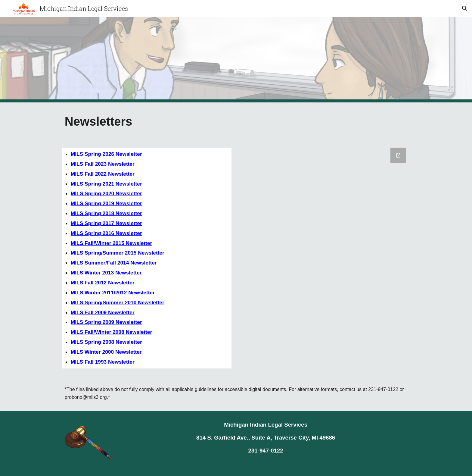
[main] (147, 121)
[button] (465, 8)
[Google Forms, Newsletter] (325, 255)
